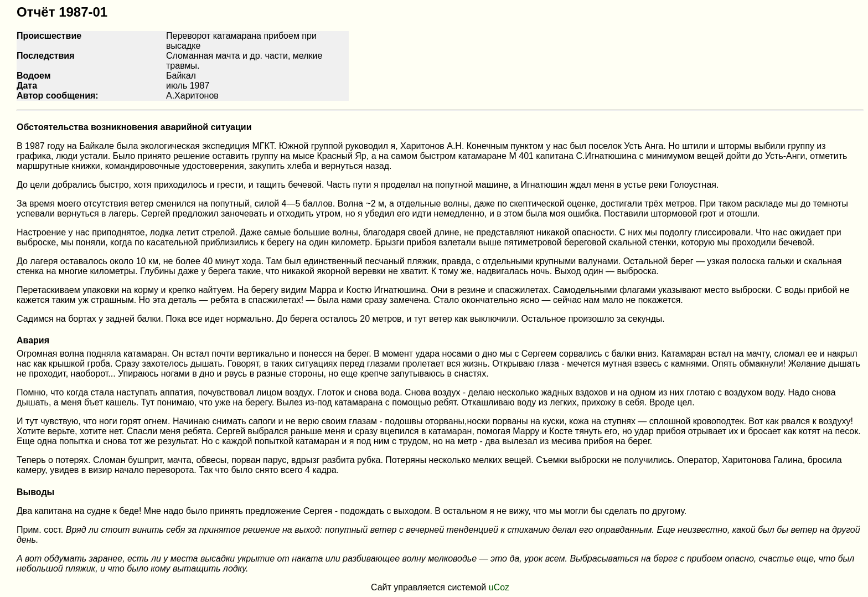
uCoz (499, 587)
